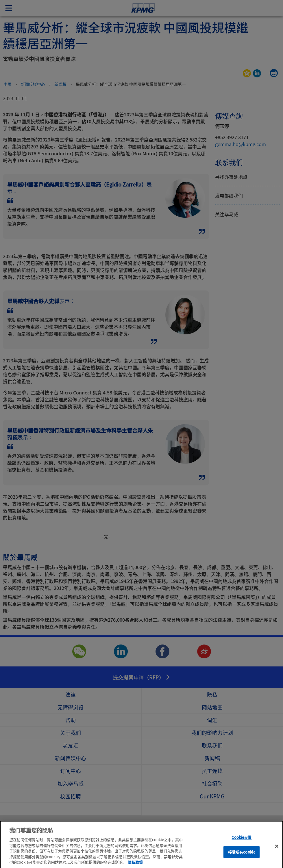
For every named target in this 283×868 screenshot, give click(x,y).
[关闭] (277, 853)
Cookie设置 (242, 844)
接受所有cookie (242, 858)
